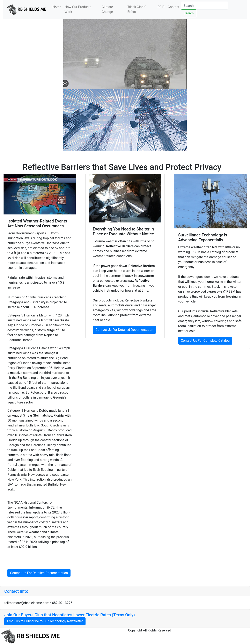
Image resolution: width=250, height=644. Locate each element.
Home (58, 7)
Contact (174, 7)
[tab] (125, 591)
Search (189, 13)
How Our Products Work (78, 9)
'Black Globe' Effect (137, 9)
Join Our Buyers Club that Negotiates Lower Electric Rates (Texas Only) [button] (70, 615)
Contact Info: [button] (16, 591)
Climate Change (107, 9)
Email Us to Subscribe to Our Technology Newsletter (45, 621)
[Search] (204, 6)
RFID (161, 7)
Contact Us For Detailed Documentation (39, 573)
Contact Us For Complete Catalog (205, 341)
